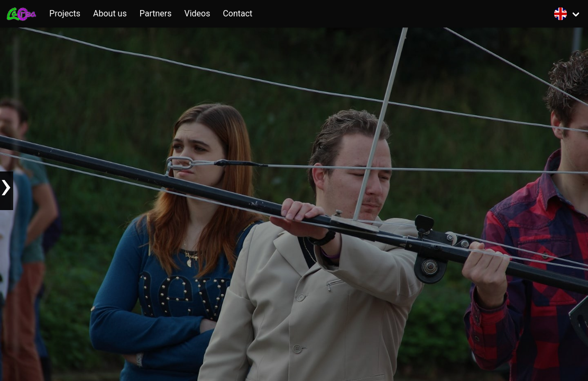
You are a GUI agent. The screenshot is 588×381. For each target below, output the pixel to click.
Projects (65, 13)
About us (110, 13)
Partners (156, 13)
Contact (237, 13)
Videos (197, 13)
